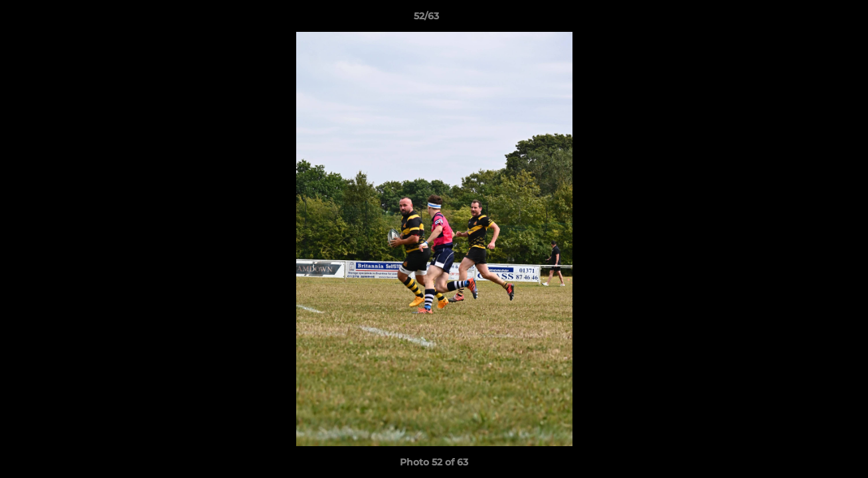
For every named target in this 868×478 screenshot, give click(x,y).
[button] (812, 19)
